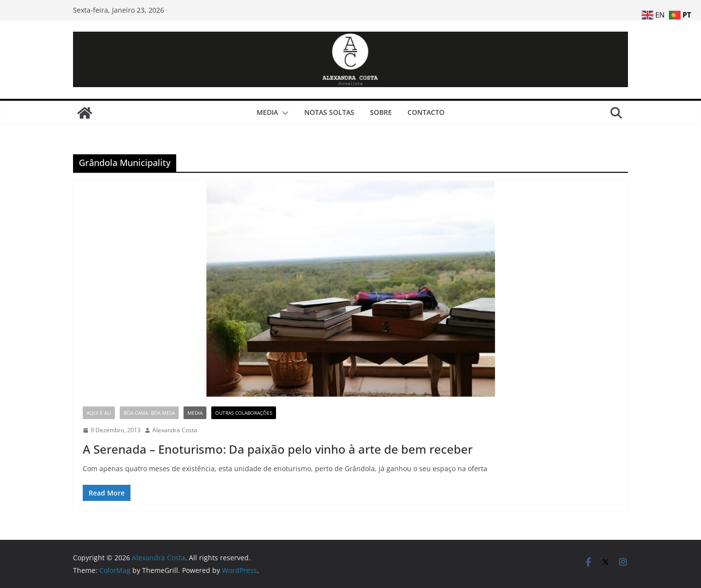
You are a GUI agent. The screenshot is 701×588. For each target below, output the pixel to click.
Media (267, 112)
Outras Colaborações (244, 413)
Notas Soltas (329, 112)
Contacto (426, 112)
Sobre (381, 112)
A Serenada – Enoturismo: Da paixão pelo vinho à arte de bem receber (278, 449)
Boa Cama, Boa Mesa (149, 413)
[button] (283, 113)
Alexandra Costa (175, 430)
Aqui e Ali (99, 413)
